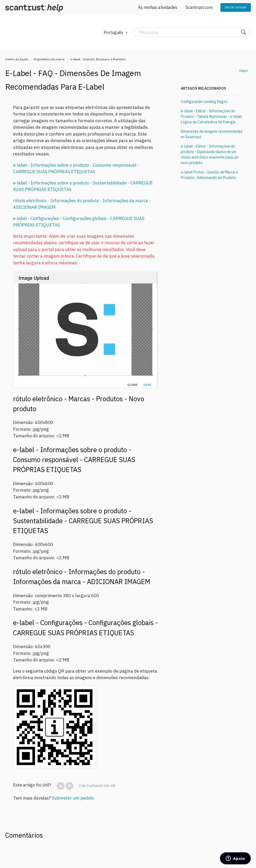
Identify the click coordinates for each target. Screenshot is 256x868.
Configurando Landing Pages (204, 102)
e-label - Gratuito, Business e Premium (98, 59)
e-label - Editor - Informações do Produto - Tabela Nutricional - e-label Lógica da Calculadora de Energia (211, 116)
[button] (61, 786)
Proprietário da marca (49, 59)
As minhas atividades (158, 7)
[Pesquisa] (192, 32)
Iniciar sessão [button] (236, 7)
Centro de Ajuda (17, 59)
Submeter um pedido (73, 798)
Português (114, 32)
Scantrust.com (199, 7)
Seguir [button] (244, 70)
